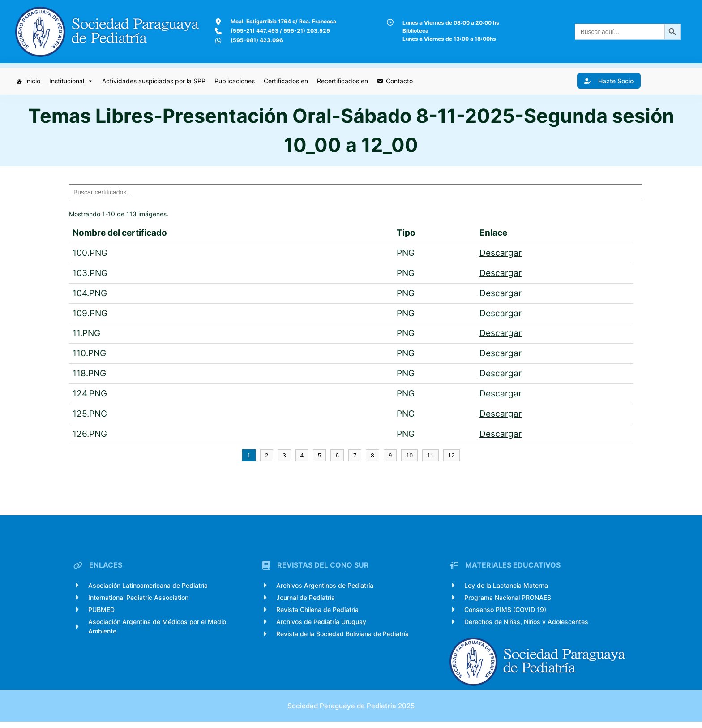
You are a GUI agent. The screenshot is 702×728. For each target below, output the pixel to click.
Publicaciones (235, 80)
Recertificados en (343, 80)
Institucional (72, 81)
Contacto (400, 80)
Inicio (34, 80)
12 (452, 456)
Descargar (501, 253)
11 (430, 456)
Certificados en (287, 80)
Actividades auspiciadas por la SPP (155, 80)
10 (409, 456)
